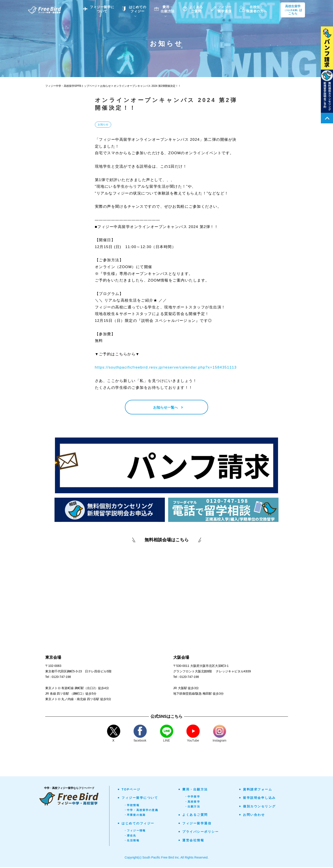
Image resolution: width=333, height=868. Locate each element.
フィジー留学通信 (197, 824)
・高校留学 (192, 803)
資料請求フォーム (258, 790)
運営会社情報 (193, 841)
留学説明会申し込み (259, 799)
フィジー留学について (140, 799)
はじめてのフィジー (138, 824)
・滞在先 (130, 836)
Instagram (219, 734)
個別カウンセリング (259, 807)
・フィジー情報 (135, 832)
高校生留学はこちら (293, 10)
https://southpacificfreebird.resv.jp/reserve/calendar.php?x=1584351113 (166, 367)
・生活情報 (132, 841)
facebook (140, 734)
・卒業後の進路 (135, 816)
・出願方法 (192, 807)
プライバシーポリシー (200, 833)
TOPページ (131, 790)
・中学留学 (192, 798)
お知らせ (103, 124)
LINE (167, 734)
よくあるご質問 (195, 816)
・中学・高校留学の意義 (141, 811)
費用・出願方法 (195, 790)
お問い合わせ (254, 816)
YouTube (193, 734)
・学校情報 (132, 806)
